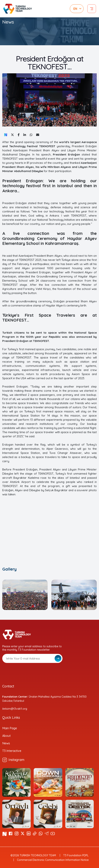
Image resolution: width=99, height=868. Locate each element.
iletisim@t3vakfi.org (15, 709)
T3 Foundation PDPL (76, 855)
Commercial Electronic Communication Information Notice (53, 860)
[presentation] (31, 672)
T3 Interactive (12, 751)
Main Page (10, 728)
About (6, 736)
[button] (6, 591)
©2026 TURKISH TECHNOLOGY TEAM (33, 855)
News (6, 743)
